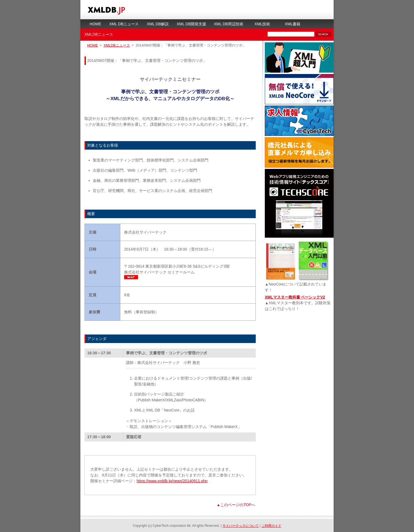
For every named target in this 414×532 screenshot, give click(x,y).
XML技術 (262, 24)
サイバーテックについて (241, 526)
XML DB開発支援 (192, 24)
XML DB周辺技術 (229, 24)
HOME (96, 24)
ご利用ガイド (271, 526)
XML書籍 (293, 24)
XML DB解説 (158, 24)
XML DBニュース (124, 24)
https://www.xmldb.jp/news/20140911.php (172, 481)
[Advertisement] (299, 354)
